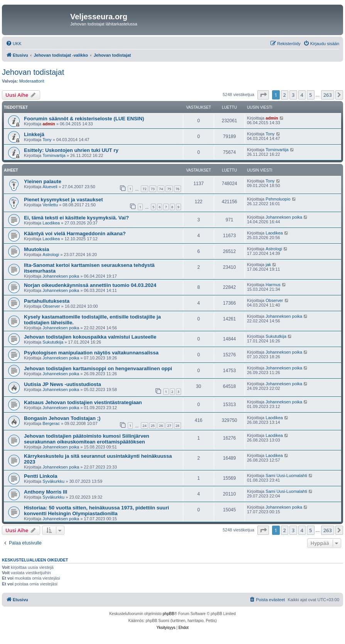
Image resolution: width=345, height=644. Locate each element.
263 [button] (328, 95)
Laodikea (51, 223)
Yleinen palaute (43, 181)
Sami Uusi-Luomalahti (286, 475)
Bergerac (51, 423)
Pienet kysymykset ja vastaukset (63, 200)
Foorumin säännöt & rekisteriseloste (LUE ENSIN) (84, 119)
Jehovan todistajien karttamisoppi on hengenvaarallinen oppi (98, 368)
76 (178, 189)
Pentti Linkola (41, 476)
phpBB (169, 614)
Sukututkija (53, 342)
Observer (51, 306)
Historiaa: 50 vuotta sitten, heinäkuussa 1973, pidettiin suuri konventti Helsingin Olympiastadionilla (96, 511)
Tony (47, 140)
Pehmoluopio (278, 199)
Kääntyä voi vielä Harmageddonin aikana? (75, 233)
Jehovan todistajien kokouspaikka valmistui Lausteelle (90, 337)
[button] (263, 95)
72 (144, 189)
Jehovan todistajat (33, 72)
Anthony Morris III (46, 492)
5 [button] (310, 95)
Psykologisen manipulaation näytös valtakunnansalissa (91, 353)
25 (153, 426)
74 (161, 189)
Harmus (273, 285)
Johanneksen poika (284, 217)
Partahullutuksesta (47, 301)
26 (161, 426)
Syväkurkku (53, 481)
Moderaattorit (32, 81)
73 (153, 189)
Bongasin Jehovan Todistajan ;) (62, 418)
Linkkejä (34, 134)
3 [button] (293, 95)
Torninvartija (54, 155)
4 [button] (302, 95)
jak (268, 265)
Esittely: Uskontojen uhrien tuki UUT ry (71, 150)
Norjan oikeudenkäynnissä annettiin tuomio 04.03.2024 (90, 285)
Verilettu (50, 205)
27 (169, 426)
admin (49, 124)
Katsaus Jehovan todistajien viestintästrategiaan (83, 402)
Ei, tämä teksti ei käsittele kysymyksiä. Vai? (76, 218)
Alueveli (50, 187)
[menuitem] (14, 44)
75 (169, 189)
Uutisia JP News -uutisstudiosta (63, 384)
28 (178, 426)
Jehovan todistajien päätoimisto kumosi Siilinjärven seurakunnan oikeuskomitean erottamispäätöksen (87, 439)
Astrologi (51, 255)
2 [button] (285, 95)
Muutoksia (36, 249)
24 (144, 426)
